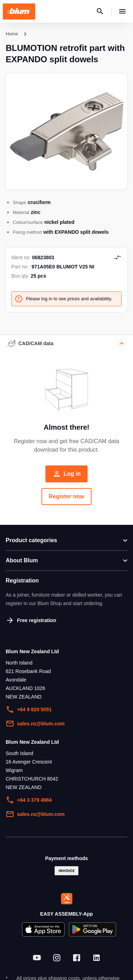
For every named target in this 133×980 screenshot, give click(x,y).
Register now (66, 496)
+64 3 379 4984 (29, 800)
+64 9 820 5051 (29, 709)
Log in (67, 474)
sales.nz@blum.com (35, 724)
